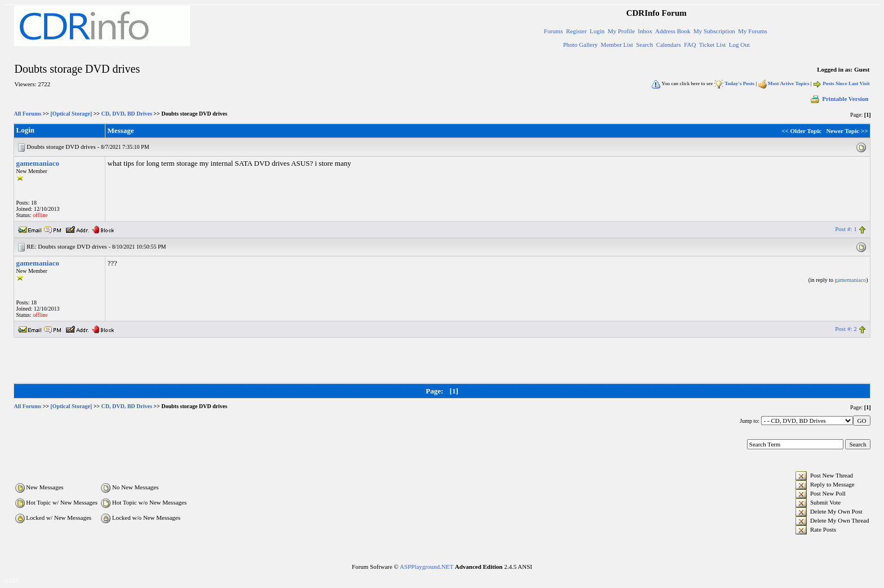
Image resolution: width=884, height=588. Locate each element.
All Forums (28, 114)
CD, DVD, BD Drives (127, 114)
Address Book (673, 31)
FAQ (690, 45)
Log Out (739, 45)
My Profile (621, 31)
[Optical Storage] (72, 114)
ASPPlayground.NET (426, 567)
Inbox (645, 31)
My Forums (753, 31)
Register (576, 31)
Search (644, 45)
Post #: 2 (846, 329)
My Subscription (714, 31)
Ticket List (713, 45)
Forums (554, 31)
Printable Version (839, 99)
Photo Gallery (580, 45)
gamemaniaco (38, 163)
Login (597, 31)
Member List (617, 45)
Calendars (669, 45)
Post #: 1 (846, 229)
